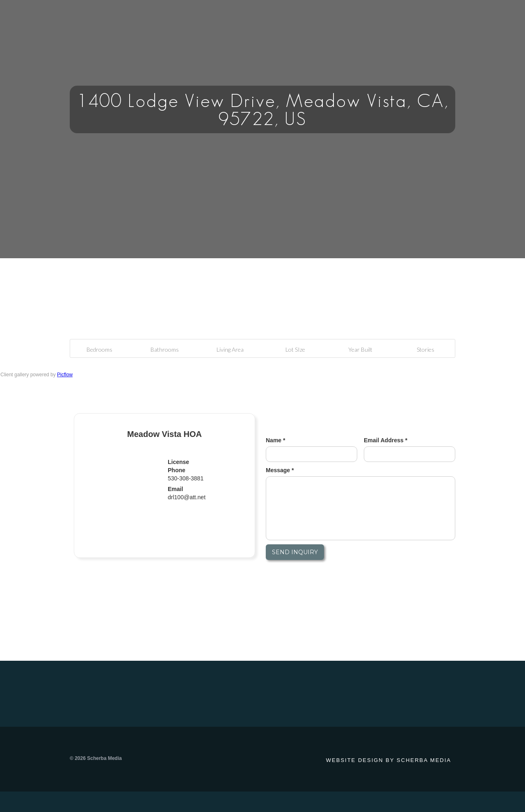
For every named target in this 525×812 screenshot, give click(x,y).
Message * (280, 470)
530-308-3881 (186, 478)
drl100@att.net (187, 497)
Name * (275, 440)
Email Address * (386, 440)
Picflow (65, 375)
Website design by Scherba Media (389, 760)
